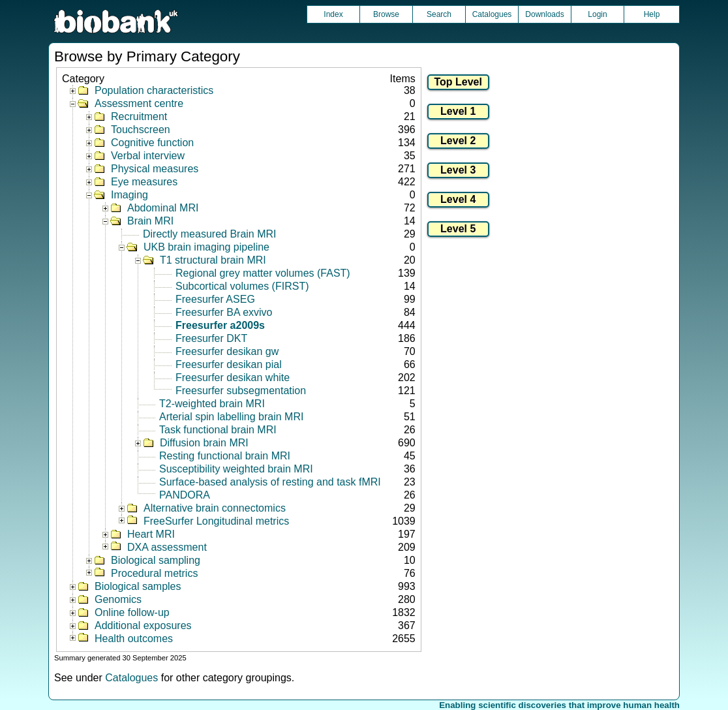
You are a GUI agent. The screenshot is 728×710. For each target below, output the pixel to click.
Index (333, 14)
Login (597, 14)
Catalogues (492, 14)
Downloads (544, 14)
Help (652, 14)
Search (439, 14)
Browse (386, 14)
